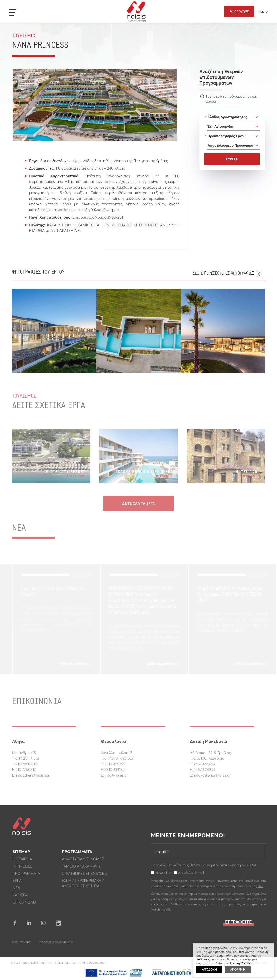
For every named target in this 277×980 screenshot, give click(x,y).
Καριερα (20, 898)
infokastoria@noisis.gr (212, 775)
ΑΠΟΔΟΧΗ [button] (209, 970)
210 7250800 (26, 764)
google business (58, 926)
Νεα (16, 891)
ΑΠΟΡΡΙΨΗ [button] (238, 970)
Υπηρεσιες (22, 869)
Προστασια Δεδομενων (56, 945)
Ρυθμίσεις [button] (203, 959)
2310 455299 (115, 764)
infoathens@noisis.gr (33, 775)
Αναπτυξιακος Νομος (83, 862)
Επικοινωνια (25, 905)
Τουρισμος (24, 36)
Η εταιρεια (22, 862)
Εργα (17, 883)
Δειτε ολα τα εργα (138, 503)
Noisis (136, 12)
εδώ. (169, 912)
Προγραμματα (26, 876)
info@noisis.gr (116, 775)
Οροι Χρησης (21, 945)
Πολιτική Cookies (240, 963)
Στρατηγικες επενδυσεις (85, 876)
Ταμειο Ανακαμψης (81, 869)
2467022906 (204, 764)
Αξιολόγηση (239, 11)
